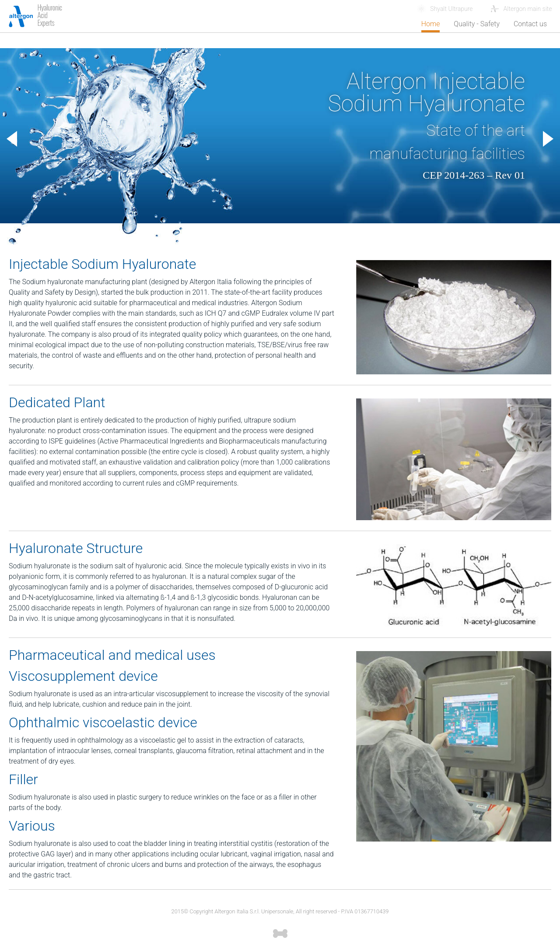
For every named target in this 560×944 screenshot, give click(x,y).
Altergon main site (529, 9)
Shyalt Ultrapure (451, 9)
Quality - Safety (477, 24)
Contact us (530, 24)
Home (431, 24)
